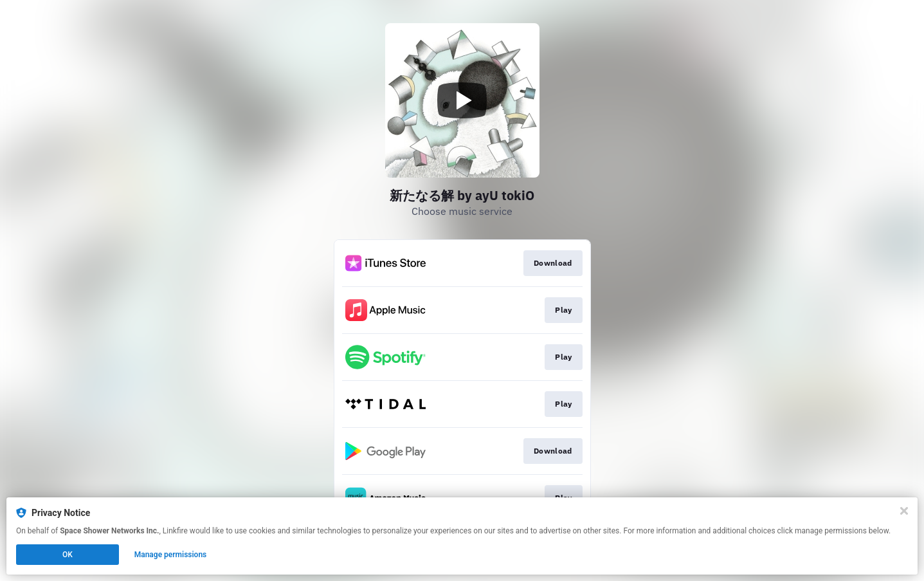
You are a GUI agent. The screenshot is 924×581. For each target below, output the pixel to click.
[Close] (904, 511)
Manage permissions (171, 555)
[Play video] (462, 100)
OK (68, 555)
